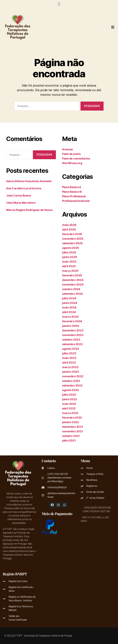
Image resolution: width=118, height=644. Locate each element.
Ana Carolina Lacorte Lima (24, 188)
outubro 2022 (71, 381)
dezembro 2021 (73, 427)
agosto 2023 (71, 349)
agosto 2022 (70, 390)
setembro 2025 (72, 243)
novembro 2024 (73, 285)
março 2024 (70, 317)
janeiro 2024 (71, 326)
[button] (59, 4)
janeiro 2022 (70, 422)
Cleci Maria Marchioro (21, 203)
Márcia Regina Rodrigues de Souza (29, 210)
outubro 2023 (71, 340)
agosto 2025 (71, 248)
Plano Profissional (74, 196)
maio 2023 (69, 358)
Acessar (68, 149)
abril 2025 (69, 266)
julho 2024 (69, 298)
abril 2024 (69, 312)
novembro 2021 (73, 431)
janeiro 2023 (71, 372)
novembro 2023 (73, 335)
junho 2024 (70, 303)
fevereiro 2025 (72, 275)
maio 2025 (69, 262)
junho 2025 (70, 257)
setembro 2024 (72, 294)
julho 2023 (69, 353)
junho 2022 (69, 399)
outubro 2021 (71, 436)
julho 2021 (69, 441)
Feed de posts (71, 154)
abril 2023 (69, 363)
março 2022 (70, 413)
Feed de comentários (76, 159)
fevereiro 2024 (72, 321)
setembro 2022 (72, 385)
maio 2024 (69, 307)
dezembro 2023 (73, 330)
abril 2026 (69, 229)
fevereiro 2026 (72, 234)
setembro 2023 (72, 344)
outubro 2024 (71, 289)
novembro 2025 (73, 239)
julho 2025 (69, 252)
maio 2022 (69, 404)
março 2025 (70, 271)
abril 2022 (69, 408)
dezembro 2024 (73, 280)
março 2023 (70, 367)
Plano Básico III (72, 192)
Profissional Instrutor (76, 201)
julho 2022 (69, 395)
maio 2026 (69, 225)
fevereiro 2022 (72, 418)
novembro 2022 (73, 376)
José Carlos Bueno (19, 196)
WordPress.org (72, 163)
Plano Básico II (72, 187)
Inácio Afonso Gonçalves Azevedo (29, 181)
